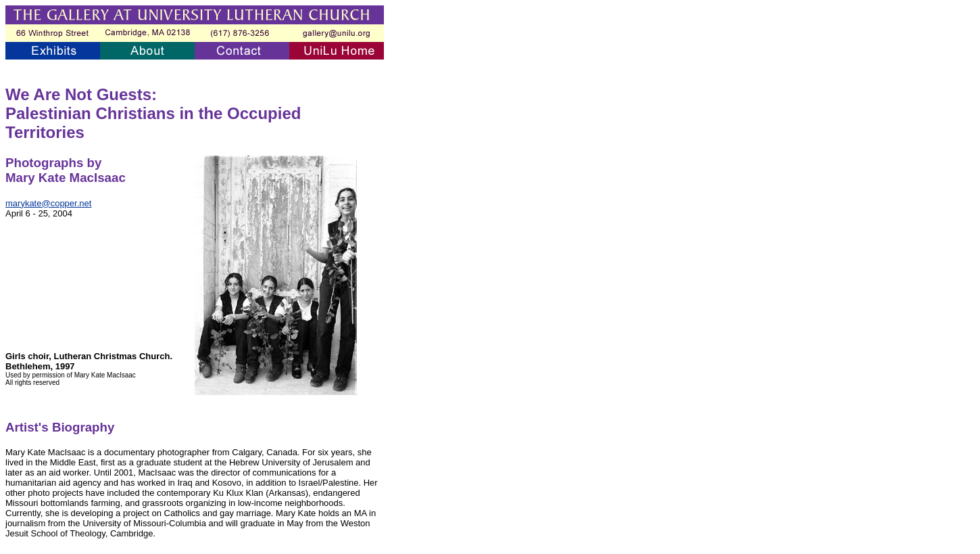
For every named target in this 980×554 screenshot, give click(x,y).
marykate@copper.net (48, 203)
